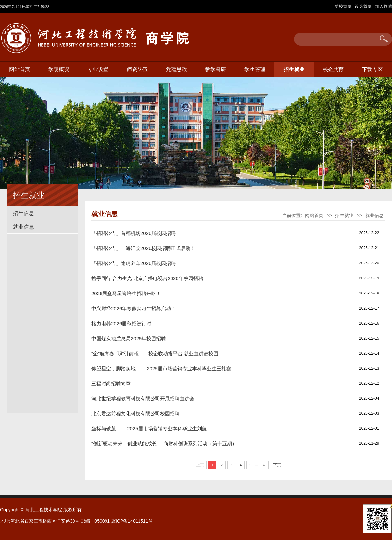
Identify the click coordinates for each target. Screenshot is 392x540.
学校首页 (344, 6)
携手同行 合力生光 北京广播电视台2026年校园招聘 (147, 278)
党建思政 (176, 69)
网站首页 (20, 69)
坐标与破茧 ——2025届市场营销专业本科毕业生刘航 (149, 429)
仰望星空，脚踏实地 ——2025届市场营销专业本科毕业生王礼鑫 (161, 368)
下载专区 (372, 69)
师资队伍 (137, 69)
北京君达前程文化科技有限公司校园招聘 (136, 413)
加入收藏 (384, 6)
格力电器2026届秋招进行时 (121, 323)
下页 (277, 465)
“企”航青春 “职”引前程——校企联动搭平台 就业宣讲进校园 (155, 353)
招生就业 (294, 69)
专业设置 (98, 69)
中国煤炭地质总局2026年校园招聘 (129, 338)
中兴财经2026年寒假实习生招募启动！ (134, 308)
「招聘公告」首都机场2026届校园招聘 (134, 233)
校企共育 (333, 69)
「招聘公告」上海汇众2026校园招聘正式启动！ (143, 248)
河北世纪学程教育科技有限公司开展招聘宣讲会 (143, 398)
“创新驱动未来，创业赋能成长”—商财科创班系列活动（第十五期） (164, 444)
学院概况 (59, 69)
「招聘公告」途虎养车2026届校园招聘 (134, 263)
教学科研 (216, 69)
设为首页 (364, 6)
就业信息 (24, 227)
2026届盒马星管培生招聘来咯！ (126, 293)
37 (264, 465)
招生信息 (24, 213)
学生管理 (255, 69)
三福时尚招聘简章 (111, 383)
